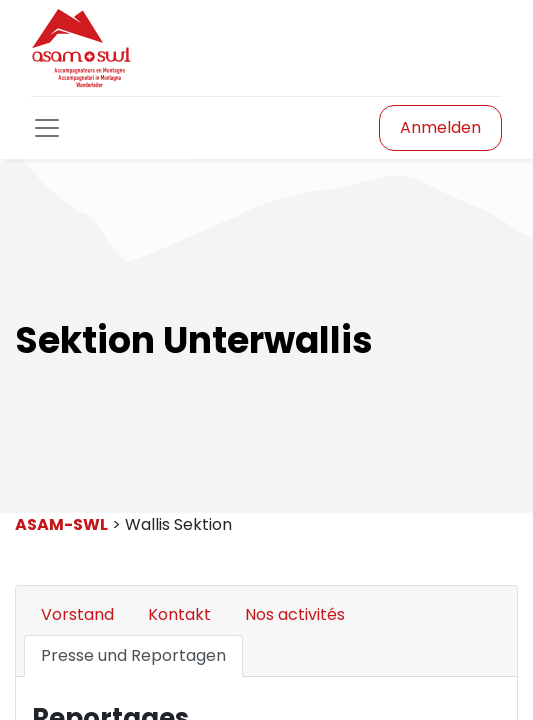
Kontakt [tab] (179, 614)
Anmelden (440, 127)
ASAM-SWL (61, 524)
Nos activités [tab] (295, 614)
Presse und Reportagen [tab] (133, 655)
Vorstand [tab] (77, 614)
